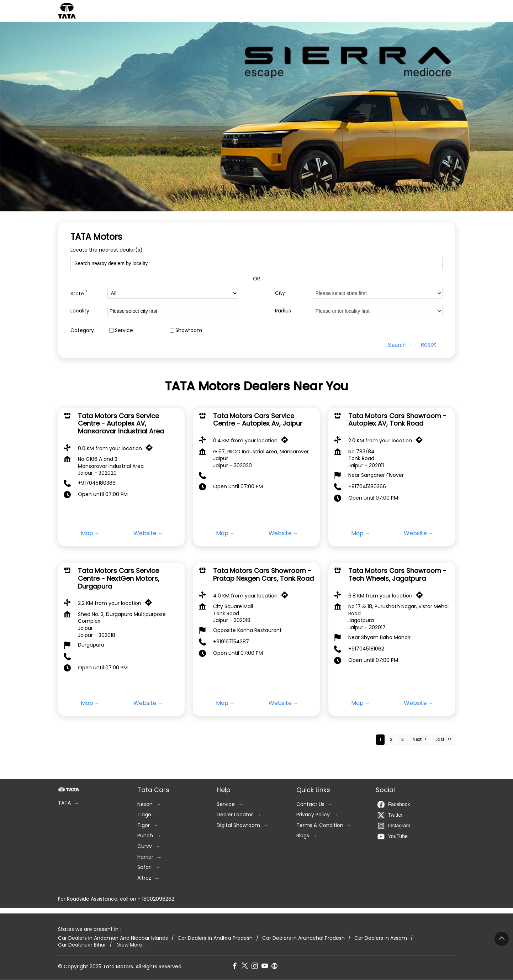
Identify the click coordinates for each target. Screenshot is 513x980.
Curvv (145, 846)
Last (440, 739)
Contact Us (310, 804)
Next (417, 739)
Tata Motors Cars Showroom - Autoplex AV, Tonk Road (397, 420)
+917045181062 (366, 649)
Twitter (390, 815)
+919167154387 (231, 642)
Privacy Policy (313, 815)
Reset (429, 345)
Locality (80, 311)
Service (124, 330)
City (280, 293)
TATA (64, 803)
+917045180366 (97, 483)
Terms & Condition (320, 825)
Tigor (144, 825)
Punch (145, 836)
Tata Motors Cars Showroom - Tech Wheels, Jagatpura (397, 575)
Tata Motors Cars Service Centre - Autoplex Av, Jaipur (258, 420)
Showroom (189, 330)
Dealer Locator (235, 815)
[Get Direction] (151, 449)
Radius (283, 311)
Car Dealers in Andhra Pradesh (215, 938)
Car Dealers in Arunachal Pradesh (303, 938)
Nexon (145, 804)
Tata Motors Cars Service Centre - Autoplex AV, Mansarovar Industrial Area (121, 423)
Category (82, 330)
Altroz (144, 878)
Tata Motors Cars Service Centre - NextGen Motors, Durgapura (119, 579)
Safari (144, 867)
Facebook (394, 805)
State (79, 293)
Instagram (394, 826)
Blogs (303, 836)
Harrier (145, 857)
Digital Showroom (238, 825)
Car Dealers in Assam (381, 938)
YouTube (393, 837)
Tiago (144, 815)
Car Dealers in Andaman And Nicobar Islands (113, 938)
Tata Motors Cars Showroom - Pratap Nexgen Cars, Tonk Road (263, 575)
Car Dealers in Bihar (82, 945)
